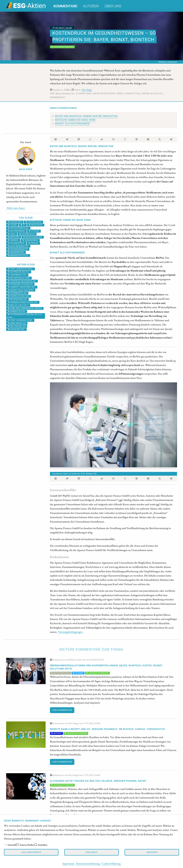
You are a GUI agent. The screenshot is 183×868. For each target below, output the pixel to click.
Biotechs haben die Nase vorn (75, 120)
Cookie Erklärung (111, 863)
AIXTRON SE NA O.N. (19, 272)
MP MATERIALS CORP (19, 278)
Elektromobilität (18, 246)
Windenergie (30, 240)
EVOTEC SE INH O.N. (19, 296)
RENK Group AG (17, 323)
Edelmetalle (27, 234)
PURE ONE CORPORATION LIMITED (25, 308)
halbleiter (15, 222)
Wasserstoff (16, 252)
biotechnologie (33, 237)
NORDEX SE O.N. (17, 311)
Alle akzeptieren (31, 852)
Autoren (91, 6)
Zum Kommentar (62, 710)
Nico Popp (87, 90)
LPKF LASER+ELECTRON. (21, 269)
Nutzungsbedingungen (70, 632)
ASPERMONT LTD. (17, 275)
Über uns (113, 6)
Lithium (34, 231)
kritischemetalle (18, 228)
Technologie (33, 222)
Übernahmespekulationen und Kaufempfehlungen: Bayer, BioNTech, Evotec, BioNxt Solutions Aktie (106, 667)
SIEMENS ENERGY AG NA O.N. (23, 302)
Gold (12, 234)
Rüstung (14, 237)
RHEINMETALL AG (17, 293)
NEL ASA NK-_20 (17, 326)
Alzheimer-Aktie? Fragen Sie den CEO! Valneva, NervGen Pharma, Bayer (98, 781)
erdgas (33, 243)
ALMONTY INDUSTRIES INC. (22, 287)
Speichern (91, 852)
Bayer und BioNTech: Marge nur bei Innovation (86, 116)
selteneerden (16, 231)
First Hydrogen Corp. (20, 320)
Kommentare (65, 6)
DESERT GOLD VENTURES (21, 290)
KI (23, 225)
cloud (12, 225)
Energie (13, 240)
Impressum (68, 863)
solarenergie (16, 243)
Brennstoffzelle (18, 255)
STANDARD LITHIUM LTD (20, 284)
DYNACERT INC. (16, 329)
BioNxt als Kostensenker (72, 124)
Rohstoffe (36, 225)
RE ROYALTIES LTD (17, 299)
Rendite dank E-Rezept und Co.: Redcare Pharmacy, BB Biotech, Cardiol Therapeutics (107, 729)
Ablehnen (152, 852)
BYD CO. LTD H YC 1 (18, 305)
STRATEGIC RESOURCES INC (22, 281)
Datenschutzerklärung (88, 863)
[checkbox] (5, 845)
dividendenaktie (18, 249)
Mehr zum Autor (16, 208)
